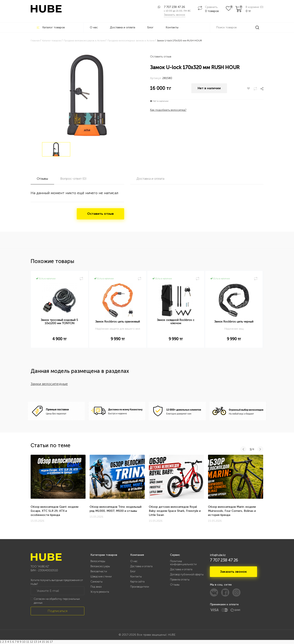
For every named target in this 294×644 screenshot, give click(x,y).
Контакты (172, 27)
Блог (150, 27)
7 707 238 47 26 (174, 7)
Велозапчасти (99, 571)
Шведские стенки (101, 576)
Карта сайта (137, 582)
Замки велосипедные (49, 384)
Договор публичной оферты (187, 574)
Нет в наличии (209, 89)
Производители (140, 587)
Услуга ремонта (100, 592)
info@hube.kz (218, 555)
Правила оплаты (180, 580)
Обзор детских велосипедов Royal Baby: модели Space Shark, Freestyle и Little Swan (175, 511)
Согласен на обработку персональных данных (57, 601)
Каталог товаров (51, 27)
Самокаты (96, 582)
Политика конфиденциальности (183, 563)
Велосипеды (98, 561)
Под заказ (96, 587)
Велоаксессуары (100, 566)
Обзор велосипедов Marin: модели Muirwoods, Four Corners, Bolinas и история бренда (232, 511)
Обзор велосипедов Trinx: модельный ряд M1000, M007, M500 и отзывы (116, 509)
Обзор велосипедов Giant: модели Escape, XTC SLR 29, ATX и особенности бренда (55, 511)
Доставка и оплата (123, 27)
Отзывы (175, 585)
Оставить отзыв (161, 57)
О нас (94, 27)
